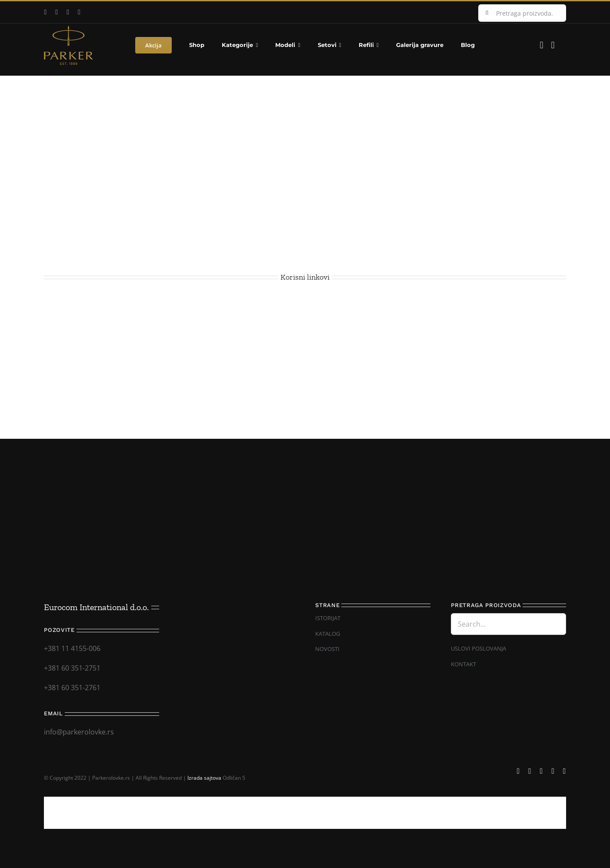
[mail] (79, 12)
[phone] (565, 771)
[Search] (487, 13)
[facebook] (45, 12)
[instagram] (68, 12)
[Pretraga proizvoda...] (522, 13)
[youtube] (57, 12)
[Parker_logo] (68, 29)
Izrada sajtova (204, 778)
